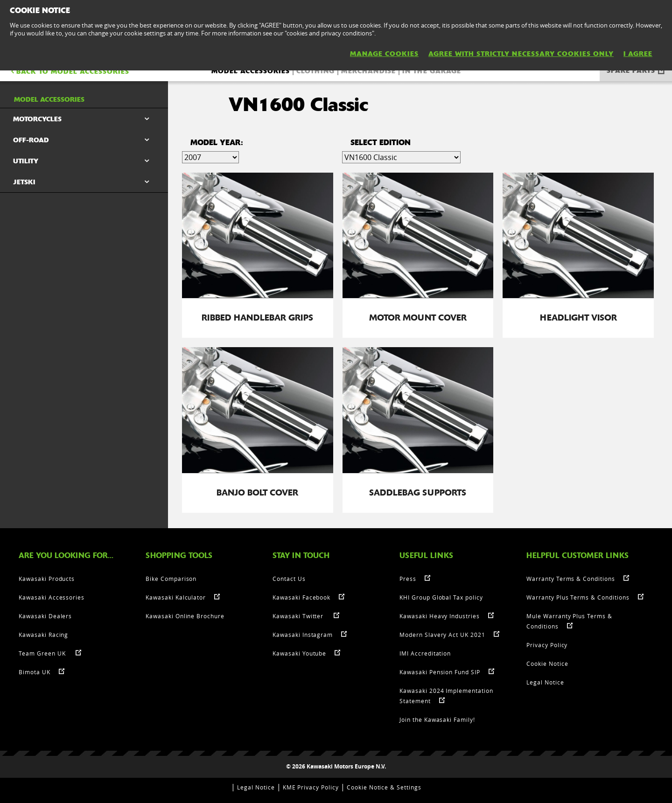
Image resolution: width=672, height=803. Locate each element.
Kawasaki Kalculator (176, 597)
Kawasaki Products (47, 578)
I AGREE (638, 54)
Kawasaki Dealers (45, 615)
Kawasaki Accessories (52, 597)
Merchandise (368, 71)
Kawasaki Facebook (301, 597)
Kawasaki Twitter (299, 615)
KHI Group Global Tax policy (441, 597)
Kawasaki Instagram (303, 634)
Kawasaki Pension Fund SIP (440, 671)
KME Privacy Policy (311, 787)
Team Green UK (43, 653)
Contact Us (289, 578)
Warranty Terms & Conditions (571, 578)
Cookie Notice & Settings (384, 787)
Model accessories (251, 71)
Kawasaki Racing (43, 634)
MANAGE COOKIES (384, 54)
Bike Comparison (171, 578)
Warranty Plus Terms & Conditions (578, 597)
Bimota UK (35, 671)
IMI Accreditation (425, 653)
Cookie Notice (547, 663)
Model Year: (217, 143)
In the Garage (432, 71)
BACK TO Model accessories (69, 71)
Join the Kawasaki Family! (437, 719)
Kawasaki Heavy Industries (440, 615)
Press (408, 578)
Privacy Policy (547, 644)
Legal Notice (545, 682)
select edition (381, 143)
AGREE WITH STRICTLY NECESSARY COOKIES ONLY (521, 54)
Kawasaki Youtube (299, 653)
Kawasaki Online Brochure (185, 615)
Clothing (315, 71)
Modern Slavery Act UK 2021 (442, 634)
